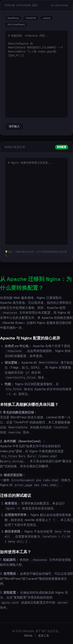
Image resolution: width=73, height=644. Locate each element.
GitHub (28, 636)
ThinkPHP (31, 18)
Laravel (46, 18)
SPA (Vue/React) (16, 25)
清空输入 (14, 126)
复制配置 (62, 147)
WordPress (13, 18)
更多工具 (44, 636)
